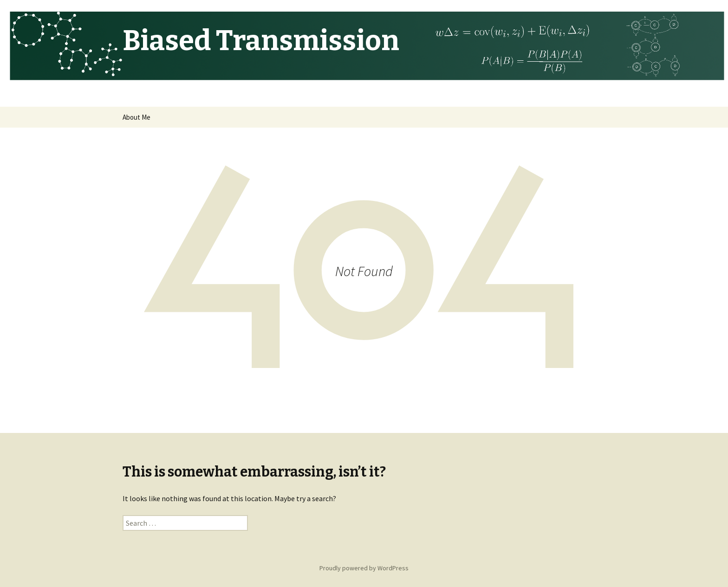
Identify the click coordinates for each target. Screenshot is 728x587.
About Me (136, 117)
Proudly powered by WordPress (364, 568)
